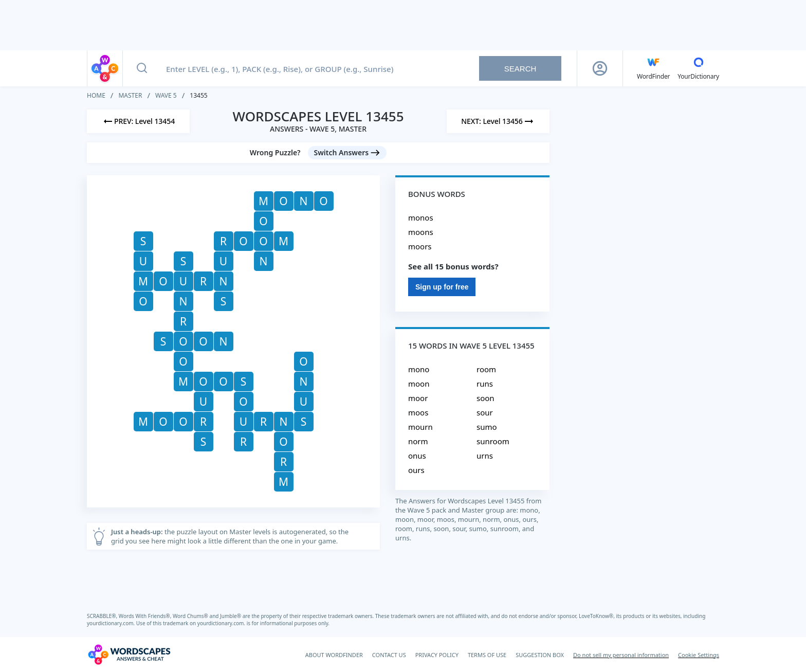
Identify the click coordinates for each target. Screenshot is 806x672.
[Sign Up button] (600, 68)
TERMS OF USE (487, 655)
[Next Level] (498, 121)
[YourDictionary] (698, 68)
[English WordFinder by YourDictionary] (653, 68)
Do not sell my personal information (621, 655)
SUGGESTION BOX (540, 655)
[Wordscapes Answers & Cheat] (129, 655)
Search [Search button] (520, 69)
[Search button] (142, 68)
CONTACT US (389, 655)
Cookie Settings (699, 655)
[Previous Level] (138, 121)
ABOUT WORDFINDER (334, 655)
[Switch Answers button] (347, 153)
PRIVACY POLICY (437, 655)
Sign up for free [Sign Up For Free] (442, 287)
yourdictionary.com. (112, 623)
